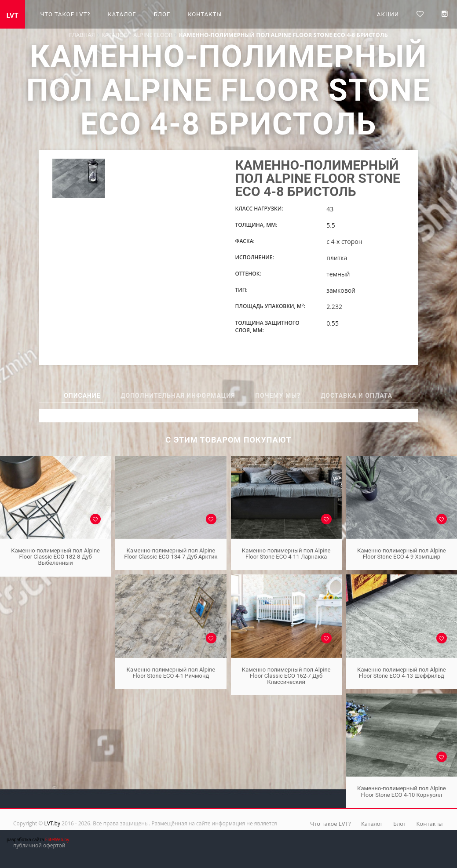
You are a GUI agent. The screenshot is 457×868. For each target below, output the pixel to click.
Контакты (205, 14)
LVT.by (52, 823)
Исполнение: (254, 257)
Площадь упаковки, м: (270, 306)
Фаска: (245, 241)
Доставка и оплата (356, 396)
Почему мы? (278, 396)
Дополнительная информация (178, 396)
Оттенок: (248, 274)
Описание (82, 396)
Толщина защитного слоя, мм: (267, 327)
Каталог (122, 14)
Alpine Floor (153, 35)
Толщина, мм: (256, 225)
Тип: (241, 290)
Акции (388, 14)
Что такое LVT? (66, 14)
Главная (82, 35)
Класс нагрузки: (259, 209)
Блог (162, 14)
